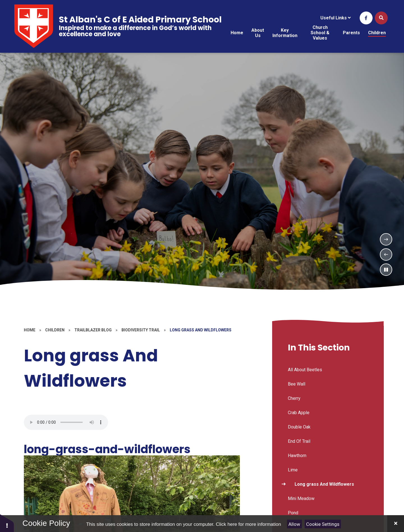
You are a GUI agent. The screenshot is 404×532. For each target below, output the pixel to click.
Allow (294, 524)
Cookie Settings (323, 524)
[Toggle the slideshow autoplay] (386, 270)
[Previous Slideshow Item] (386, 254)
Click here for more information (248, 524)
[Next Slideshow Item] (386, 239)
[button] (7, 523)
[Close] (396, 524)
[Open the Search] (381, 18)
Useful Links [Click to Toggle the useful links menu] (336, 18)
